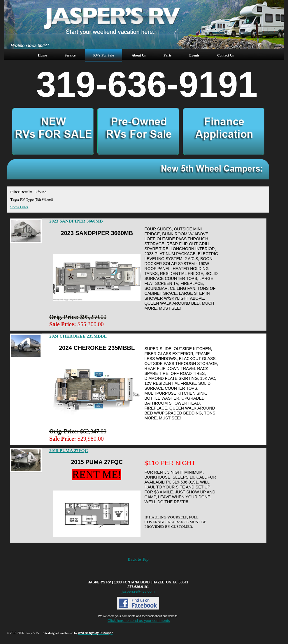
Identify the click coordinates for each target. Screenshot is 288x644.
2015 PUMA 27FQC (69, 450)
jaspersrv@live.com (138, 592)
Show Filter (19, 207)
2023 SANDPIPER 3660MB (76, 221)
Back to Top (138, 559)
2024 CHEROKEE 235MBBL (78, 336)
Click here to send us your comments (139, 621)
